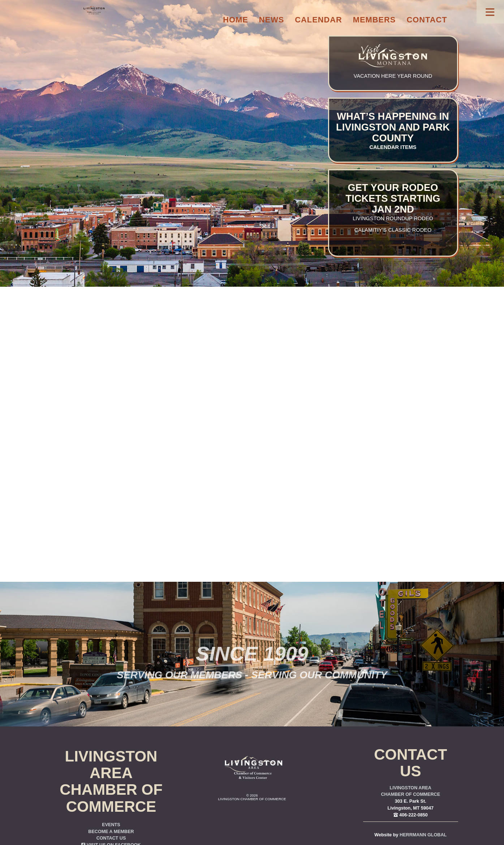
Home (236, 20)
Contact (427, 20)
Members (374, 20)
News (272, 20)
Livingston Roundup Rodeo (393, 218)
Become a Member (111, 832)
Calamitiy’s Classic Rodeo (393, 230)
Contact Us (111, 838)
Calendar (318, 20)
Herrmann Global (423, 835)
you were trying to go (291, 433)
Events (111, 825)
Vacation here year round (393, 76)
